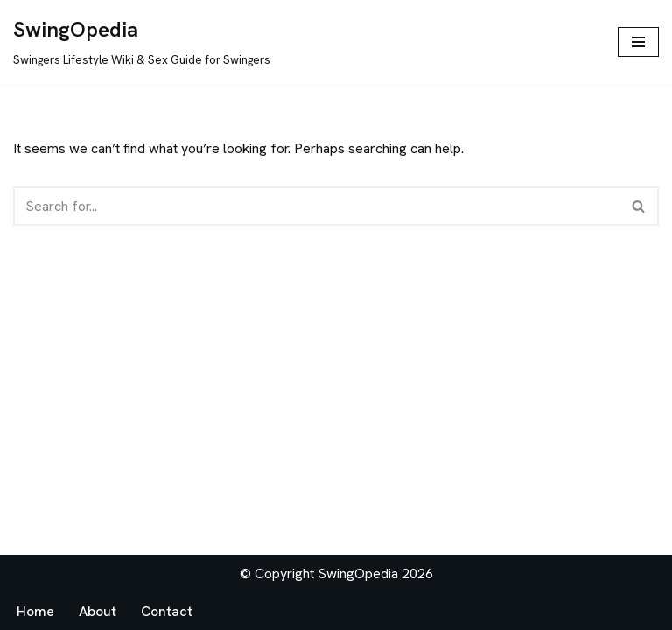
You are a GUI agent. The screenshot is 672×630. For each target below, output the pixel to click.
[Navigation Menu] (638, 42)
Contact (167, 611)
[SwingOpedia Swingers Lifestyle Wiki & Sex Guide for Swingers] (142, 42)
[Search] (316, 206)
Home (35, 611)
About (98, 611)
